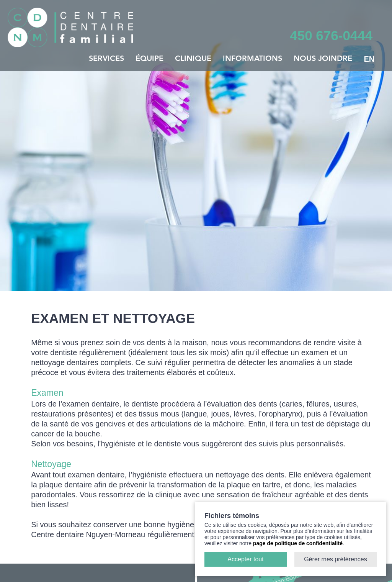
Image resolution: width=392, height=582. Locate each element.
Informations (252, 59)
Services (106, 59)
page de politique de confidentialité (298, 543)
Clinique (193, 59)
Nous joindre (323, 59)
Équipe (149, 59)
